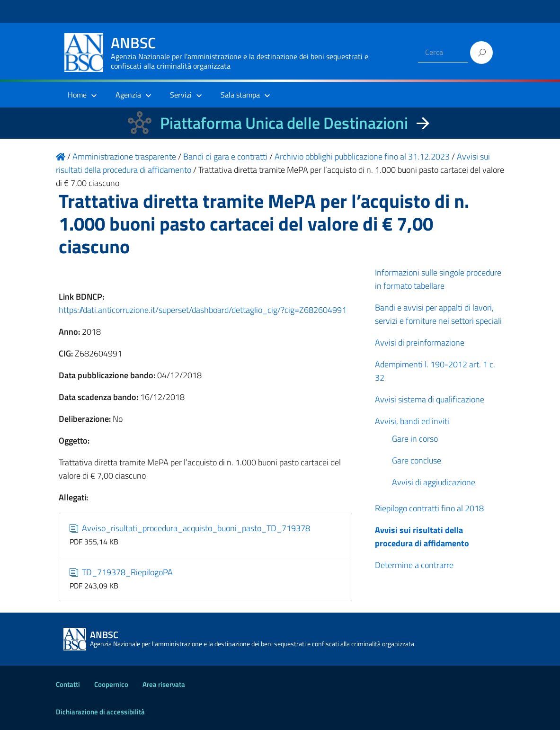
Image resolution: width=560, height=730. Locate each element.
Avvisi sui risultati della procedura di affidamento (422, 537)
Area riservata (164, 684)
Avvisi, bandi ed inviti (412, 421)
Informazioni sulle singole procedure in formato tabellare (438, 279)
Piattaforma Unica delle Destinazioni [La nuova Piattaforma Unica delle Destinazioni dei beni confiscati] (284, 123)
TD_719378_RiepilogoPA (121, 572)
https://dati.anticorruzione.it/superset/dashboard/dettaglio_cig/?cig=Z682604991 (203, 310)
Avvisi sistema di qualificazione (430, 399)
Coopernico (111, 684)
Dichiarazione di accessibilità (100, 712)
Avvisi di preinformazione (420, 343)
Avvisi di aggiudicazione (434, 482)
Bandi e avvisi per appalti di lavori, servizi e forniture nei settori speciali (438, 314)
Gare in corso (415, 439)
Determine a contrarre (414, 565)
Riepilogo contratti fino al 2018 (429, 508)
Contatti (68, 684)
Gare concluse (417, 460)
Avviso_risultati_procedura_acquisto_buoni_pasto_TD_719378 (190, 528)
